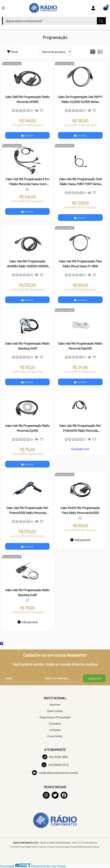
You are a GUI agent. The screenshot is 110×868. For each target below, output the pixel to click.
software (55, 730)
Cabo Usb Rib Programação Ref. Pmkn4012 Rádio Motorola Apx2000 (80, 428)
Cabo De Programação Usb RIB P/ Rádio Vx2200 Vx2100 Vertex (80, 99)
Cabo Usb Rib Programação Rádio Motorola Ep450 (27, 428)
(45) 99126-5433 (55, 765)
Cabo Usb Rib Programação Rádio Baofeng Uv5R (27, 346)
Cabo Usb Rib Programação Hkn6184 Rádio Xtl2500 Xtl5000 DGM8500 (27, 264)
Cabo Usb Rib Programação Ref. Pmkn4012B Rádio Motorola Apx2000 (27, 511)
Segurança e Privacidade (55, 717)
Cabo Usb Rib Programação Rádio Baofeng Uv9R (27, 592)
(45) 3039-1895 (55, 757)
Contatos (55, 723)
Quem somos (55, 711)
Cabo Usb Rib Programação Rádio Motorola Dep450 (80, 346)
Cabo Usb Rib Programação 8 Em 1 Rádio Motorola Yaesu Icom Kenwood (27, 182)
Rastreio (55, 704)
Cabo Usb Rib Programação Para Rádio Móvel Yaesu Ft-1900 (80, 263)
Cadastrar (94, 678)
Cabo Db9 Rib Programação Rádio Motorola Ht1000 (27, 99)
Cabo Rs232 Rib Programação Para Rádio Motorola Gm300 (80, 510)
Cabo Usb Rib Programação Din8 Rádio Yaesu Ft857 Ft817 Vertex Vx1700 (80, 182)
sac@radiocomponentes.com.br (55, 773)
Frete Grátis (55, 736)
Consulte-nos (80, 449)
